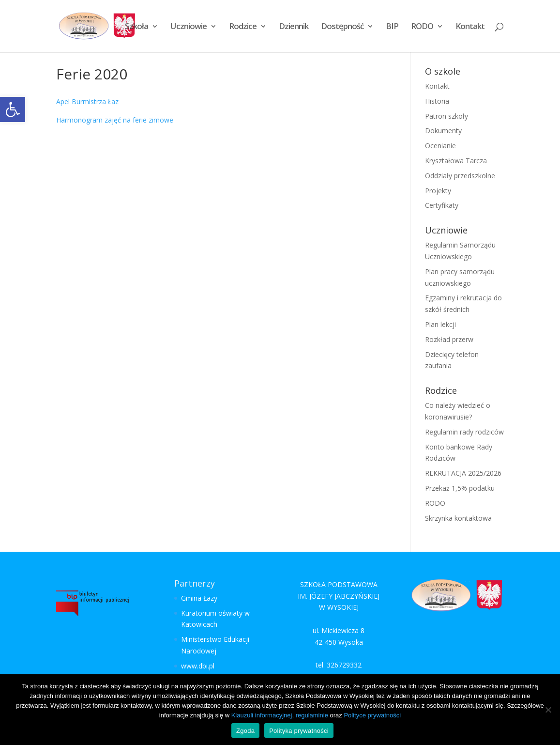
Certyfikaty (442, 205)
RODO (422, 27)
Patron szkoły (446, 116)
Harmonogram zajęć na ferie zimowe (115, 120)
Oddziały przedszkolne (460, 176)
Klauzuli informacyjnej (262, 715)
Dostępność (342, 27)
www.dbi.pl (198, 666)
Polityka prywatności (299, 731)
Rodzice (243, 27)
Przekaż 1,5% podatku (460, 488)
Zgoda (245, 731)
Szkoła (136, 27)
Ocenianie (440, 146)
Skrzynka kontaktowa (458, 518)
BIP (392, 27)
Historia (437, 101)
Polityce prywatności (372, 715)
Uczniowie (189, 27)
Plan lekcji (440, 324)
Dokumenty (443, 131)
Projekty (438, 191)
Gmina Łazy (199, 598)
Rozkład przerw (449, 339)
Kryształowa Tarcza (456, 161)
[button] (13, 109)
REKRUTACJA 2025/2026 (463, 473)
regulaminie (312, 715)
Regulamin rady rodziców (464, 432)
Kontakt (470, 27)
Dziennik (294, 27)
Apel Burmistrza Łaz (87, 101)
